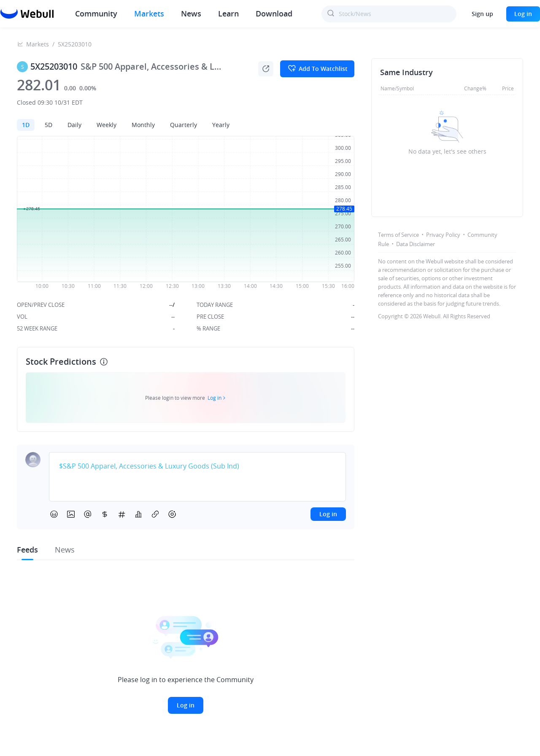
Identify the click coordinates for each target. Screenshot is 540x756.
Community (96, 14)
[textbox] (197, 466)
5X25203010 (75, 44)
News (191, 14)
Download (274, 14)
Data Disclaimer (416, 244)
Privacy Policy (443, 235)
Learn (228, 14)
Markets (149, 14)
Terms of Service (398, 235)
